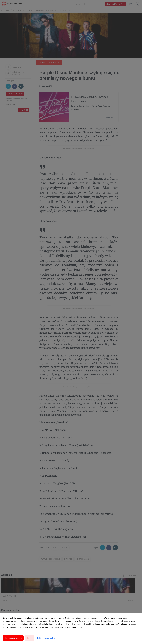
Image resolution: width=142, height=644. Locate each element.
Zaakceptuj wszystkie (13, 638)
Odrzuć (29, 638)
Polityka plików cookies (46, 638)
